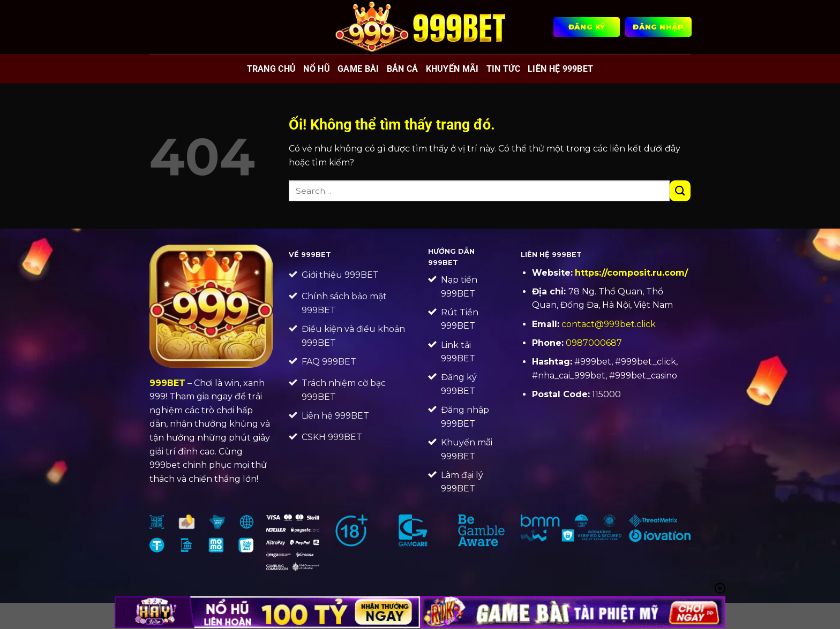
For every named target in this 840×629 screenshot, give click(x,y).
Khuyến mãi (452, 69)
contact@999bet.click (609, 324)
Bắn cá (403, 69)
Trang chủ (272, 69)
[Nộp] (680, 191)
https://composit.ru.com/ (631, 273)
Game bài (358, 69)
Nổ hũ (317, 69)
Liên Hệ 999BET (560, 69)
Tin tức (503, 69)
